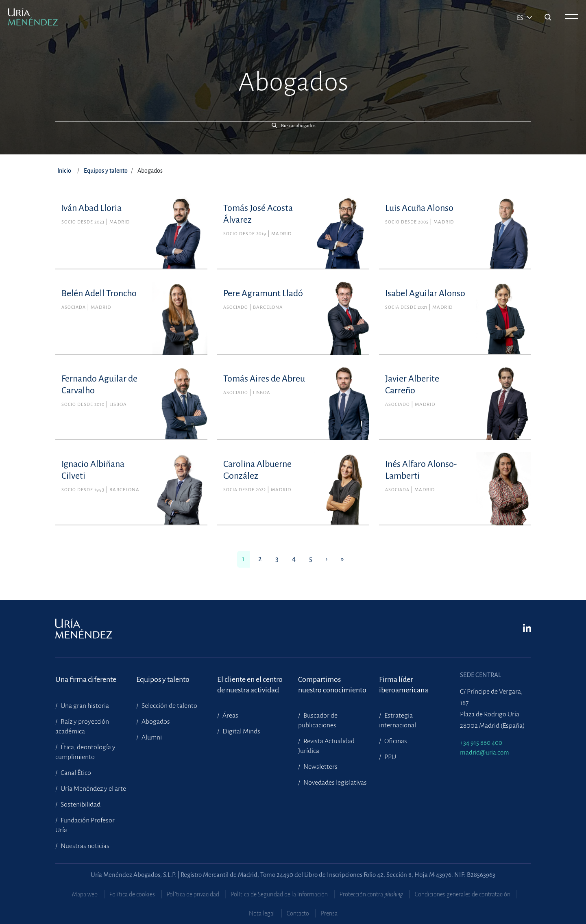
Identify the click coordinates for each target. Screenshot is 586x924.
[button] (293, 126)
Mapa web (85, 894)
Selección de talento (169, 706)
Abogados (155, 722)
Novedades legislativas (334, 783)
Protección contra (371, 894)
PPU (390, 757)
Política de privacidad (193, 894)
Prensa (329, 913)
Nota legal (262, 913)
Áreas (230, 716)
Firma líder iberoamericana (404, 685)
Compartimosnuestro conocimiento (332, 685)
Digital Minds (241, 731)
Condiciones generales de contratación (463, 894)
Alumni (151, 737)
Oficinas (395, 741)
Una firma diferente (86, 679)
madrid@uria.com (485, 752)
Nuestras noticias (84, 846)
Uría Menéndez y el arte (93, 789)
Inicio (64, 171)
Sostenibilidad (80, 805)
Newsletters (320, 767)
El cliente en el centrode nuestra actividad (250, 685)
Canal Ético (75, 773)
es (521, 18)
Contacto (298, 913)
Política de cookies (132, 894)
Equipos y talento (106, 171)
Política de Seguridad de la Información (279, 894)
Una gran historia (84, 706)
